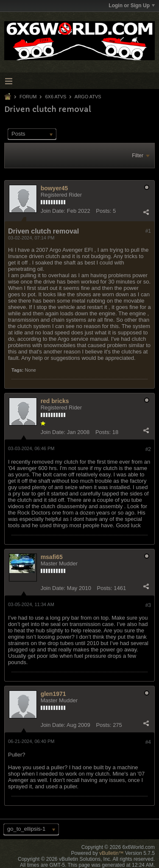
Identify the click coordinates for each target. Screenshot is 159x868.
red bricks (55, 401)
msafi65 (52, 557)
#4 (148, 742)
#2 (148, 449)
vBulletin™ (111, 853)
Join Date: (53, 211)
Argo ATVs (88, 97)
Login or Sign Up (132, 6)
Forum (28, 97)
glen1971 (53, 694)
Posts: (103, 211)
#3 (148, 605)
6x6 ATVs (56, 97)
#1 (148, 231)
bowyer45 (54, 188)
